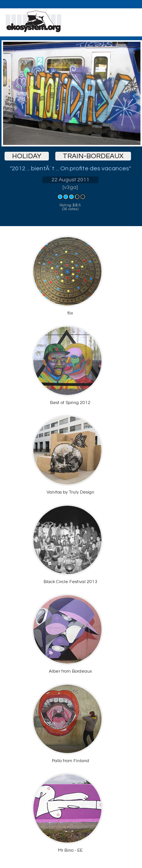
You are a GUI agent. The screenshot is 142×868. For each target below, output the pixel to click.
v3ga (70, 187)
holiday (27, 156)
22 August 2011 (70, 180)
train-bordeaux (93, 156)
